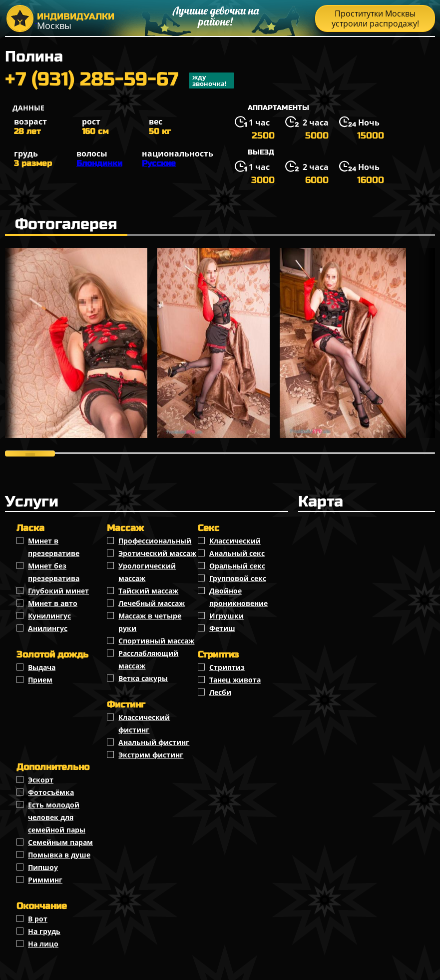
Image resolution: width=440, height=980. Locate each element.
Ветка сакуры (143, 678)
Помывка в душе (59, 855)
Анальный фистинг (154, 742)
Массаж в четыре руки (150, 622)
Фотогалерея (66, 224)
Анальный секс (237, 553)
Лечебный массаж (152, 603)
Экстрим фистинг (151, 755)
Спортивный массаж (156, 641)
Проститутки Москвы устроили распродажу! (375, 18)
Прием (40, 680)
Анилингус (48, 628)
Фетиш (222, 628)
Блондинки (99, 163)
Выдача (42, 667)
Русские (159, 163)
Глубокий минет (58, 591)
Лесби (220, 692)
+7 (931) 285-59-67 (120, 80)
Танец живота (235, 680)
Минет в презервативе (54, 547)
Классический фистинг (144, 723)
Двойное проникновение (238, 597)
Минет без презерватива (54, 572)
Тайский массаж (148, 591)
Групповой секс (238, 578)
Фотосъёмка (51, 792)
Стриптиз (227, 667)
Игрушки (226, 616)
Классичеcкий (235, 541)
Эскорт (41, 780)
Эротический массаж (157, 553)
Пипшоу (43, 867)
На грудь (44, 931)
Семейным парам (60, 842)
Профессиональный (155, 541)
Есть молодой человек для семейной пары (57, 817)
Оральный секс (237, 566)
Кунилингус (49, 616)
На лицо (43, 944)
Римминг (45, 880)
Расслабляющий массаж (148, 659)
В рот (38, 919)
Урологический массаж (147, 572)
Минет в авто (53, 603)
